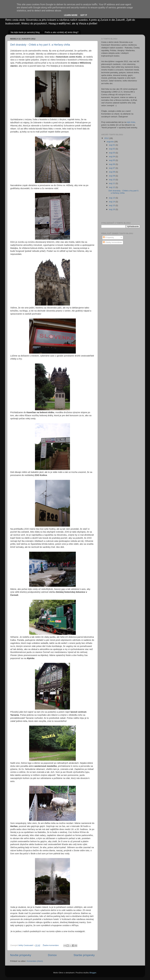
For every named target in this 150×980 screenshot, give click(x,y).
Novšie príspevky (21, 955)
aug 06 (112, 164)
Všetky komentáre (112, 242)
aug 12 (112, 187)
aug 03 (112, 153)
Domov (52, 955)
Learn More (71, 15)
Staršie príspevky (84, 955)
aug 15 (112, 205)
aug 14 (112, 202)
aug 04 (112, 156)
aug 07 (112, 168)
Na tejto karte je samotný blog (25, 32)
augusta (110, 142)
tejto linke (131, 122)
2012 (107, 138)
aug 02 (112, 149)
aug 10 (112, 180)
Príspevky (108, 237)
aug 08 (112, 172)
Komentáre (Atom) (35, 961)
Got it (84, 15)
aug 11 (112, 183)
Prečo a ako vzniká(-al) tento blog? (62, 32)
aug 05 (112, 160)
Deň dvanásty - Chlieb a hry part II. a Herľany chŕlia (40, 45)
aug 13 (112, 198)
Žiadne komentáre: (51, 945)
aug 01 (112, 145)
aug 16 (112, 209)
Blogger (93, 973)
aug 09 (112, 176)
